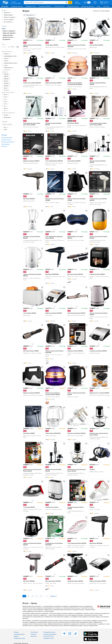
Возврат (16, 636)
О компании (34, 632)
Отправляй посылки (17, 6)
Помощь (16, 632)
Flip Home (106, 6)
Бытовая (9, 37)
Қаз (85, 2)
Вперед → (54, 596)
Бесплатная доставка (88, 6)
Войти (77, 2)
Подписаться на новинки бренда (101, 11)
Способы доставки (7, 138)
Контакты (4, 146)
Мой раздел (78, 3)
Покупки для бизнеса (8, 142)
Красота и (9, 31)
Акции (99, 6)
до (12, 47)
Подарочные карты (73, 6)
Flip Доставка (5, 144)
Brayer (4, 29)
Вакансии (34, 636)
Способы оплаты (6, 140)
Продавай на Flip (31, 6)
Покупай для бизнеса (45, 6)
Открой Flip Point (59, 6)
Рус (89, 2)
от (5, 47)
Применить (18, 47)
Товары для (9, 33)
